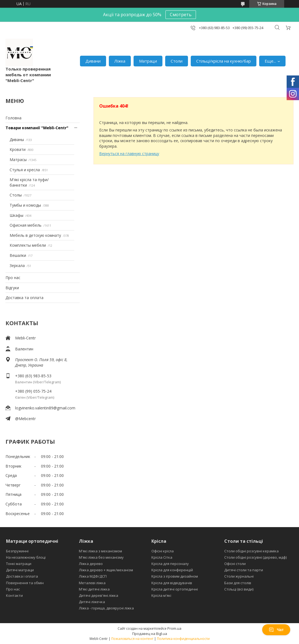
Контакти (14, 595)
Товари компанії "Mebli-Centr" (37, 128)
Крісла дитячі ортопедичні (175, 589)
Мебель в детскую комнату (35, 235)
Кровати (18, 149)
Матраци (148, 61)
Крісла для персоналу (170, 564)
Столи (177, 61)
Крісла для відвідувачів (172, 583)
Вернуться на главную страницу (129, 154)
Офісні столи (235, 564)
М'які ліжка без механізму (101, 557)
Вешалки (18, 255)
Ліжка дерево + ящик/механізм (106, 570)
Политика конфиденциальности (183, 639)
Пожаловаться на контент (132, 639)
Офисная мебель (26, 225)
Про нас (13, 278)
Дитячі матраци (20, 570)
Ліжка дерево (91, 564)
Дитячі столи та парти (244, 570)
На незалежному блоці (26, 557)
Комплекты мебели (28, 245)
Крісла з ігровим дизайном (175, 576)
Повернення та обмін (25, 583)
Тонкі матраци (19, 564)
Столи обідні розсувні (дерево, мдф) (255, 557)
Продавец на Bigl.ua (150, 634)
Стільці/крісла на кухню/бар (224, 61)
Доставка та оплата (24, 298)
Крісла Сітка (162, 557)
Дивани (93, 61)
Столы (16, 195)
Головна (13, 118)
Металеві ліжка (92, 583)
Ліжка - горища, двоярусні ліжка (106, 608)
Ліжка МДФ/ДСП (93, 576)
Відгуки (12, 288)
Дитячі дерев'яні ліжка (99, 595)
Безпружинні (17, 551)
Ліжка (120, 61)
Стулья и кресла (25, 170)
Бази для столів (238, 583)
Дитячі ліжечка (92, 602)
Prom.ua (174, 628)
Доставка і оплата (22, 576)
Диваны (17, 140)
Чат (276, 630)
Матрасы (18, 160)
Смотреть (181, 15)
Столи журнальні (239, 576)
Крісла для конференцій (172, 570)
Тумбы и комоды (25, 205)
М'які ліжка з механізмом (100, 551)
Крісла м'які (161, 595)
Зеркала (17, 265)
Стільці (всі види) (239, 589)
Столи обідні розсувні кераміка (251, 551)
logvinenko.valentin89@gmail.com (45, 408)
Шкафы (16, 215)
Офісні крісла (163, 551)
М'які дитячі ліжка (94, 589)
